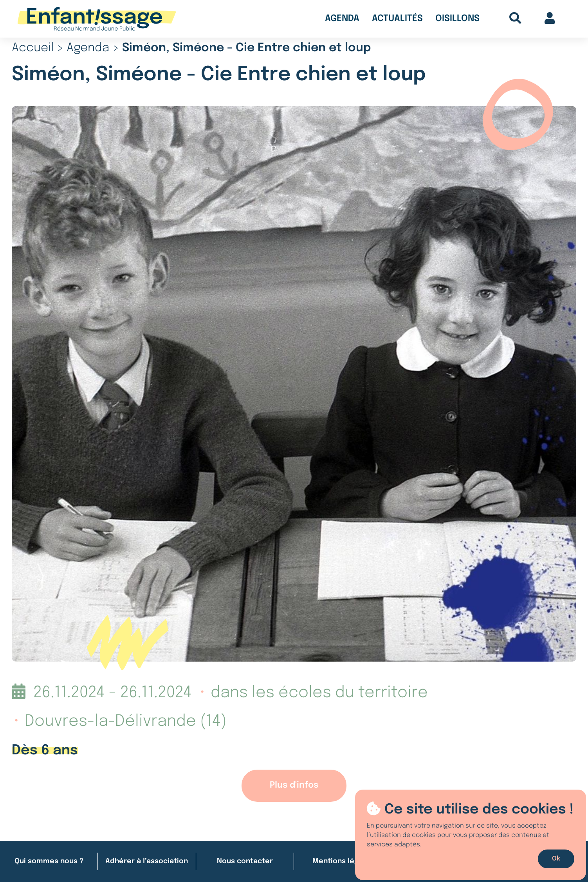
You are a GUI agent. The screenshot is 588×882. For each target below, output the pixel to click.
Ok (556, 859)
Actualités (397, 19)
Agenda (342, 19)
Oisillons (457, 19)
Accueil (33, 48)
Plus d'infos (294, 785)
